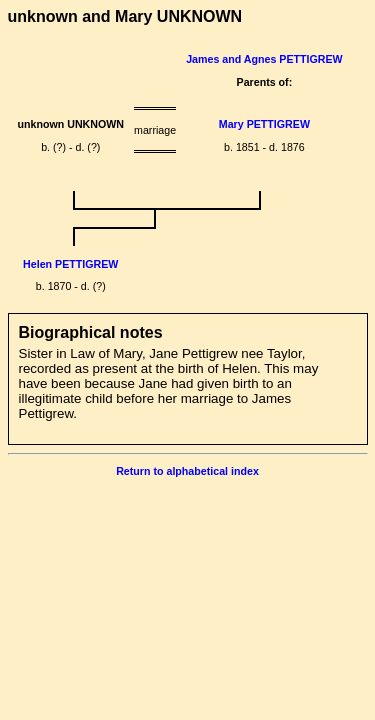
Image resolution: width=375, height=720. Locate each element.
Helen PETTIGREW (70, 264)
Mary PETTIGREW (264, 124)
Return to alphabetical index (187, 471)
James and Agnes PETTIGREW (264, 59)
